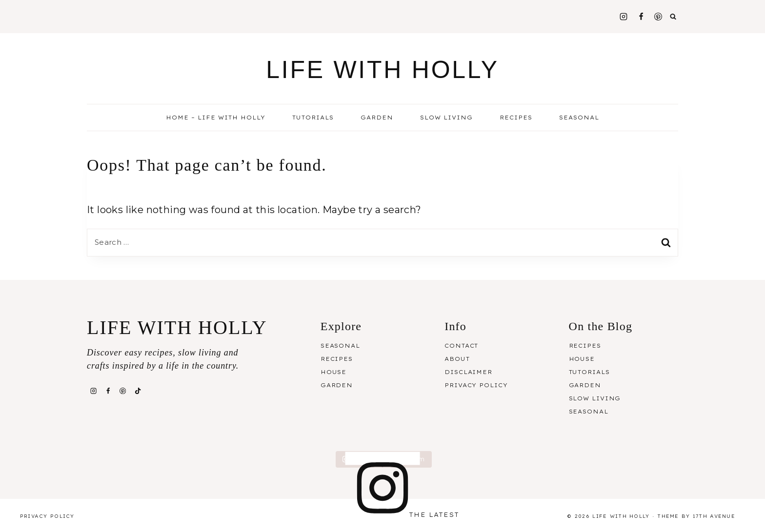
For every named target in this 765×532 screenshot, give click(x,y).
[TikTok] (138, 391)
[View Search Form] (673, 17)
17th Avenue (714, 516)
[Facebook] (641, 17)
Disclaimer (468, 372)
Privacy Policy (476, 385)
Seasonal (340, 346)
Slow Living (446, 118)
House (333, 372)
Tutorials (313, 118)
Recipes (337, 359)
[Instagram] (624, 17)
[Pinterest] (658, 17)
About (457, 359)
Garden (377, 118)
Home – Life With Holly (216, 118)
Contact (461, 346)
